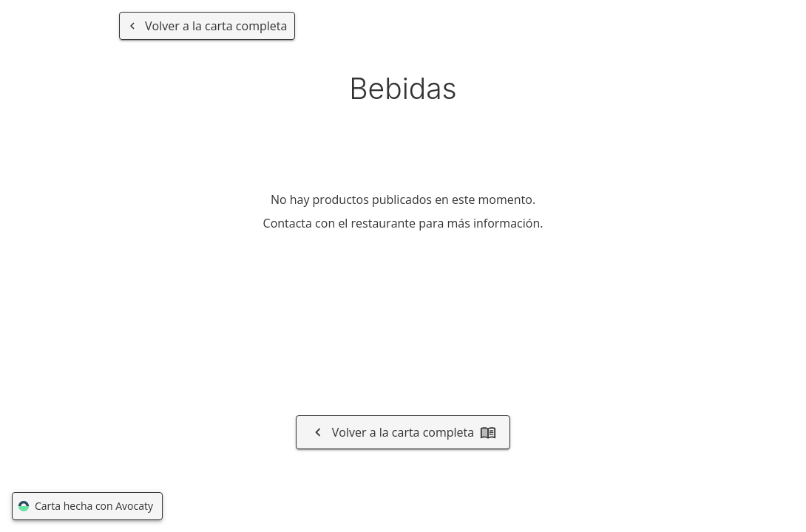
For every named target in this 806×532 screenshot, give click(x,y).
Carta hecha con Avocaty (87, 507)
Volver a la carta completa (403, 432)
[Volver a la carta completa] (207, 26)
